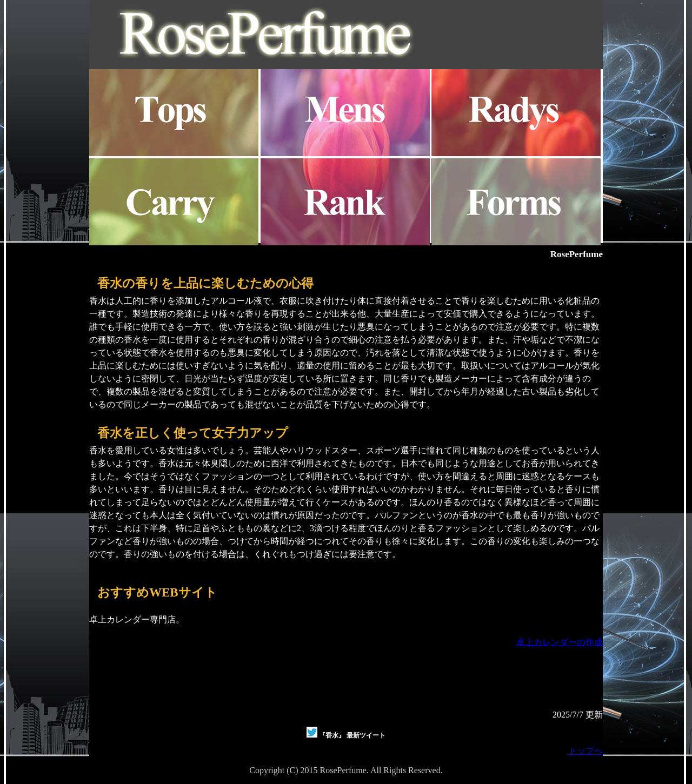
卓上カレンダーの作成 (560, 642)
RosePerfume (577, 254)
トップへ (585, 751)
